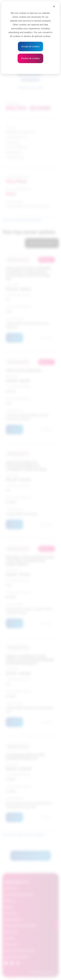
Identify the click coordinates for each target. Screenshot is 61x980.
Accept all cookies (30, 46)
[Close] (54, 6)
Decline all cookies (30, 58)
